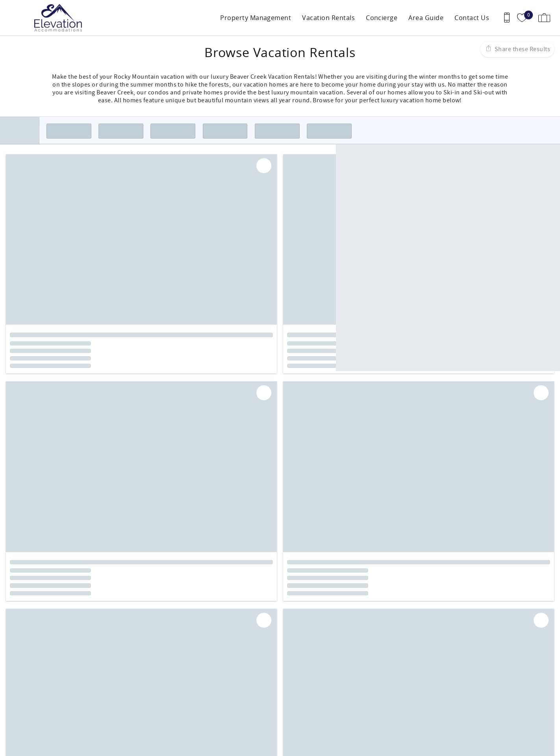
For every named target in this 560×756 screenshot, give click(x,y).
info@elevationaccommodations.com (59, 707)
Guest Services (307, 676)
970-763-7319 (25, 699)
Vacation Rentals (328, 18)
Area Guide (426, 18)
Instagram (295, 630)
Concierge (382, 18)
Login (230, 746)
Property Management (256, 18)
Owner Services (308, 684)
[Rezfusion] (73, 724)
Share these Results (522, 49)
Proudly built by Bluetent (278, 746)
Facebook (274, 630)
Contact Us (472, 18)
